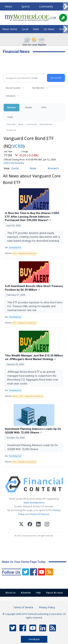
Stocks (29, 107)
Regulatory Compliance (27, 254)
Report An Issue (54, 593)
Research (53, 168)
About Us (10, 593)
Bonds (15, 396)
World (63, 29)
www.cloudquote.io (34, 502)
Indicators (11, 96)
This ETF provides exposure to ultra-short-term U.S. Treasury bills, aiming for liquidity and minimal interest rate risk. (35, 306)
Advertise (26, 593)
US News (49, 29)
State (36, 29)
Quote (15, 168)
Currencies (31, 124)
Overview (11, 124)
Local (25, 29)
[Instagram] (47, 525)
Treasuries (11, 130)
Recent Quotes (13, 88)
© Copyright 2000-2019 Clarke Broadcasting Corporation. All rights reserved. (34, 616)
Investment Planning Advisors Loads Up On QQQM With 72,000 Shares (33, 431)
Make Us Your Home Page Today (24, 562)
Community (46, 6)
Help (38, 593)
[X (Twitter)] (21, 525)
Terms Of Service (40, 514)
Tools (10, 117)
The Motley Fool (15, 248)
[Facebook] (30, 525)
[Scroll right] (65, 7)
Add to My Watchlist (14, 163)
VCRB (18, 146)
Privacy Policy (47, 607)
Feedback (34, 639)
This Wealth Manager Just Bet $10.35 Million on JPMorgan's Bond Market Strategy (34, 357)
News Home (10, 29)
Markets (12, 107)
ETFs (44, 107)
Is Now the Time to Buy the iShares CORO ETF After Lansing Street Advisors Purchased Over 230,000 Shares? (32, 217)
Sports (26, 6)
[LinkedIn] (38, 525)
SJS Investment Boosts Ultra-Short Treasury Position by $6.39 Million (34, 288)
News (8, 6)
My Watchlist (38, 88)
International (46, 124)
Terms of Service (23, 607)
